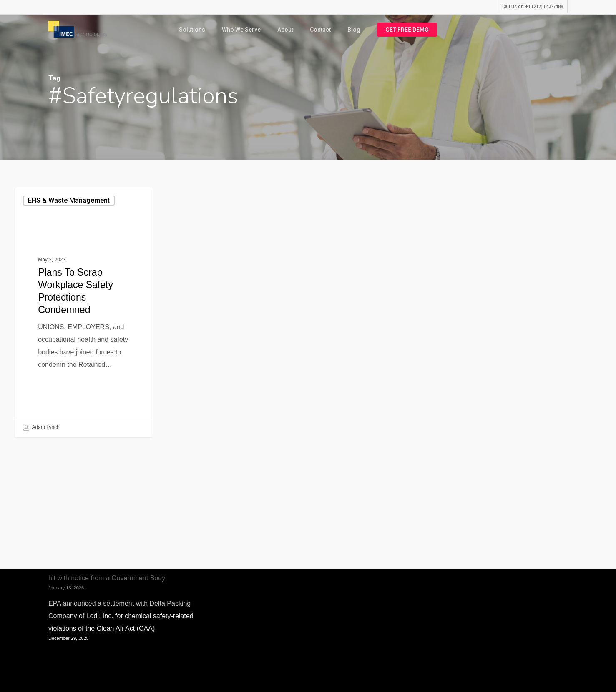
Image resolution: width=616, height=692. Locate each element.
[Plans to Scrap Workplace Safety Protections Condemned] (84, 312)
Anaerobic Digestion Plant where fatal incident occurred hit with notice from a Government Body (130, 572)
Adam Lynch (41, 428)
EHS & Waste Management (69, 200)
